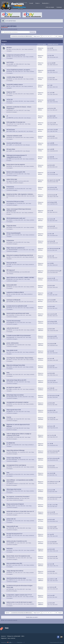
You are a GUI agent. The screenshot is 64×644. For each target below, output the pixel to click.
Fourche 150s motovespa (13, 321)
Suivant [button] (60, 36)
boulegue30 (11, 203)
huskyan (11, 242)
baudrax (10, 227)
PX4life (10, 389)
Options (8, 613)
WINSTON (11, 118)
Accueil (31, 3)
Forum (38, 3)
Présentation (10, 187)
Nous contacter (11, 638)
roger (10, 535)
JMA (10, 445)
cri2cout (11, 174)
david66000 (11, 543)
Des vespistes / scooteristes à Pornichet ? (18, 497)
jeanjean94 (11, 345)
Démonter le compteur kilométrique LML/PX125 (20, 255)
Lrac (10, 213)
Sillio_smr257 (12, 506)
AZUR (10, 264)
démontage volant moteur (14, 489)
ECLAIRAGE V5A (11, 443)
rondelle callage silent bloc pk (15, 77)
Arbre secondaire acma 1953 (14, 563)
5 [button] (51, 36)
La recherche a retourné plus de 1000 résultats (22, 36)
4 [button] (48, 36)
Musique (29, 118)
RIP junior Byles (11, 149)
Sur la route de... (30, 302)
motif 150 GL (10, 62)
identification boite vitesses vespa (16, 578)
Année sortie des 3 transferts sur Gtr (17, 541)
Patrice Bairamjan (13, 452)
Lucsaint (11, 513)
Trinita (10, 352)
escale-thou (11, 315)
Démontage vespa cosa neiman (15, 395)
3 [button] (46, 36)
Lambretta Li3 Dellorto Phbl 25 (15, 292)
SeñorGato (11, 589)
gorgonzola (11, 337)
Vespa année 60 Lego (12, 526)
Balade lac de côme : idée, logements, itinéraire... (20, 194)
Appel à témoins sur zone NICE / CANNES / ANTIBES (20, 278)
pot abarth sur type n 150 (14, 387)
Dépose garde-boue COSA (14, 410)
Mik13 (10, 57)
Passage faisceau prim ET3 (14, 534)
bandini (10, 367)
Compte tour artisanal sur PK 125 (16, 55)
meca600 (11, 64)
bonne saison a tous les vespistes (16, 164)
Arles (8, 473)
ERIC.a (10, 235)
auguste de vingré (13, 181)
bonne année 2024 (12, 285)
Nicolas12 (11, 110)
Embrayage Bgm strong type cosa (16, 122)
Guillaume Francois (13, 484)
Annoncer (3, 636)
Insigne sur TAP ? (11, 92)
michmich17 (11, 189)
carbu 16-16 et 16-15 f (13, 328)
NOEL (8, 373)
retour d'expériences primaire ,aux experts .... (19, 70)
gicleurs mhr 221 (11, 519)
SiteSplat (14, 642)
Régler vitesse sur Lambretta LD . (16, 248)
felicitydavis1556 (13, 397)
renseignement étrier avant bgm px (16, 465)
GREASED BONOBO (13, 250)
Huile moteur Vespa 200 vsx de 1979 (16, 380)
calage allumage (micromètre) (15, 571)
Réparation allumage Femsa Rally (16, 365)
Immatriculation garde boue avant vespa (18, 313)
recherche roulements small (14, 136)
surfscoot (11, 124)
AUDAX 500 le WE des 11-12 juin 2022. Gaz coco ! (20, 511)
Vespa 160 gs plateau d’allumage (16, 450)
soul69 (10, 145)
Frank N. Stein (12, 131)
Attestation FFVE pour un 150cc (15, 202)
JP (7, 116)
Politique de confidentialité (14, 636)
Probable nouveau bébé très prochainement (19, 336)
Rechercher (46, 3)
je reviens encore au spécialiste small (17, 306)
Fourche (9, 417)
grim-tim (11, 279)
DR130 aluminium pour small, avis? (16, 218)
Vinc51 (10, 565)
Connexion (59, 7)
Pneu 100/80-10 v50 (12, 350)
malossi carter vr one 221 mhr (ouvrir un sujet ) (19, 602)
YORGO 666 (11, 528)
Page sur (37, 36)
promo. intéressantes (13, 343)
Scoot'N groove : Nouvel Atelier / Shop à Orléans (20, 358)
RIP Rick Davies (11, 130)
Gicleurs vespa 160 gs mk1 (14, 458)
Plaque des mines (11, 226)
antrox (10, 359)
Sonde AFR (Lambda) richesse (15, 85)
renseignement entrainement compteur (18, 402)
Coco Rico (11, 437)
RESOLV (10, 71)
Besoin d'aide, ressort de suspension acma (18, 556)
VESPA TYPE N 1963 (12, 179)
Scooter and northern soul (14, 143)
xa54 (10, 49)
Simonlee (11, 382)
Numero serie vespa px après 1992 (16, 172)
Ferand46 (11, 301)
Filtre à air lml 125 (12, 263)
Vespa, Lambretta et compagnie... (17, 183)
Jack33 (10, 94)
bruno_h (11, 428)
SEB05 (10, 159)
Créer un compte (50, 7)
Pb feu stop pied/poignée (14, 233)
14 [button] (56, 36)
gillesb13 (11, 411)
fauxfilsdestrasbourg (14, 272)
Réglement (4, 638)
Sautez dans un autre (32, 617)
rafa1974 (11, 474)
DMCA (23, 636)
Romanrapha (12, 196)
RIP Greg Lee (10, 270)
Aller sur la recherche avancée (10, 29)
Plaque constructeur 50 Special (15, 504)
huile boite (10, 548)
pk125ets (9, 47)
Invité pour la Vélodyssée (13, 300)
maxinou (11, 220)
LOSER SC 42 (12, 580)
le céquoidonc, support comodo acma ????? (18, 595)
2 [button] (44, 36)
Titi (9, 86)
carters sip (10, 99)
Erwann (10, 596)
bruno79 (11, 491)
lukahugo (11, 419)
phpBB (24, 642)
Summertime (12, 558)
